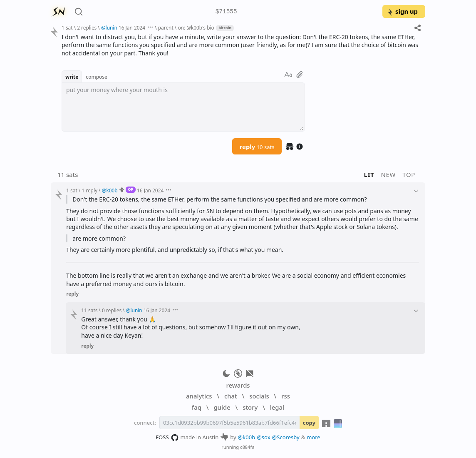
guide (222, 407)
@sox (263, 437)
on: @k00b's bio (196, 27)
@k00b (247, 437)
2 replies (87, 27)
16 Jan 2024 (132, 27)
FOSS (167, 438)
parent (166, 27)
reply (257, 147)
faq (197, 407)
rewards (238, 385)
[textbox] (183, 107)
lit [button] (369, 174)
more (314, 437)
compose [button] (97, 77)
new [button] (389, 174)
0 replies (112, 310)
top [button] (409, 174)
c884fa (247, 447)
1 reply (89, 190)
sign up (402, 11)
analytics (199, 396)
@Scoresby (286, 437)
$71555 (226, 12)
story (250, 407)
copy (309, 423)
